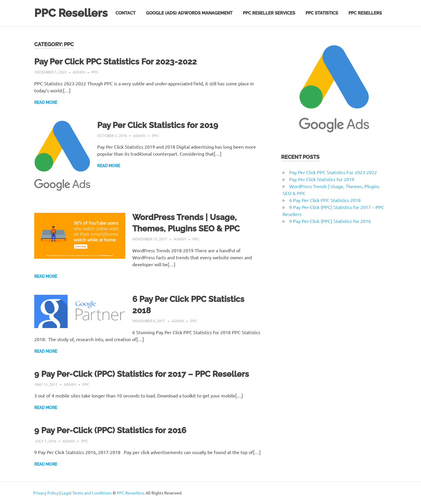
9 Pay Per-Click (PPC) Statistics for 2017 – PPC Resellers (142, 374)
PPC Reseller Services (269, 13)
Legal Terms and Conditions (87, 493)
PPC (95, 72)
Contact (125, 13)
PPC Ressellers (130, 493)
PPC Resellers (71, 13)
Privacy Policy (46, 493)
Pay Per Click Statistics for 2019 (158, 125)
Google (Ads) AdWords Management (189, 13)
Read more (46, 102)
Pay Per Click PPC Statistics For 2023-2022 (115, 62)
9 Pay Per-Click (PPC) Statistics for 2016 (110, 430)
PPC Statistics (322, 13)
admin (79, 72)
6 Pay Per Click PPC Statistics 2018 (325, 200)
